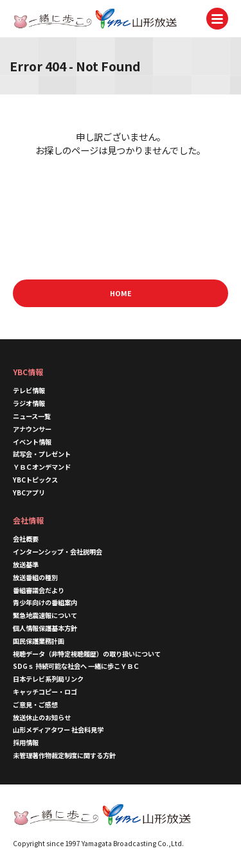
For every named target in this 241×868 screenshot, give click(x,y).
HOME (121, 293)
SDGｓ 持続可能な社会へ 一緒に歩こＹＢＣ (76, 666)
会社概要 (26, 539)
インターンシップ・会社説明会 (58, 552)
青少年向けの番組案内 (45, 602)
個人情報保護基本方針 (45, 628)
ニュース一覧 (32, 416)
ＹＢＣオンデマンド (42, 467)
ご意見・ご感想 (35, 704)
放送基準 (26, 564)
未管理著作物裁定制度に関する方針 (64, 755)
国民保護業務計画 (39, 641)
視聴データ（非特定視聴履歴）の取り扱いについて (87, 654)
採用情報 (26, 742)
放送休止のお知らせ (42, 717)
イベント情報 (32, 442)
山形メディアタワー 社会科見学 (58, 730)
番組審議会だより (39, 590)
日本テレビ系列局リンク (48, 679)
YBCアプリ (29, 492)
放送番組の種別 (35, 577)
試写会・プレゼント (42, 454)
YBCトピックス (35, 480)
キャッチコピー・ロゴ (45, 692)
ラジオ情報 (29, 403)
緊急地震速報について (45, 615)
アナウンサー (32, 429)
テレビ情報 (29, 390)
